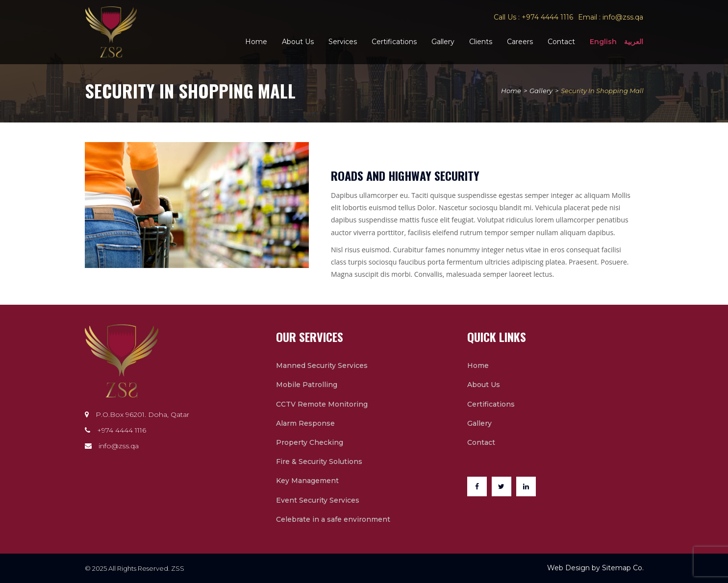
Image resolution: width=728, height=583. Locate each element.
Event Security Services (318, 500)
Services (343, 42)
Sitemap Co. (623, 568)
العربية (634, 42)
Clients (481, 42)
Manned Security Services (322, 365)
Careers (520, 42)
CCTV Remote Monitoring (322, 404)
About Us (298, 42)
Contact (561, 42)
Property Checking (310, 442)
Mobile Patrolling (307, 385)
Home (256, 42)
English (603, 42)
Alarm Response (305, 423)
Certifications (394, 42)
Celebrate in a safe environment (333, 519)
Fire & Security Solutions (319, 462)
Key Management (307, 481)
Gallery (443, 42)
